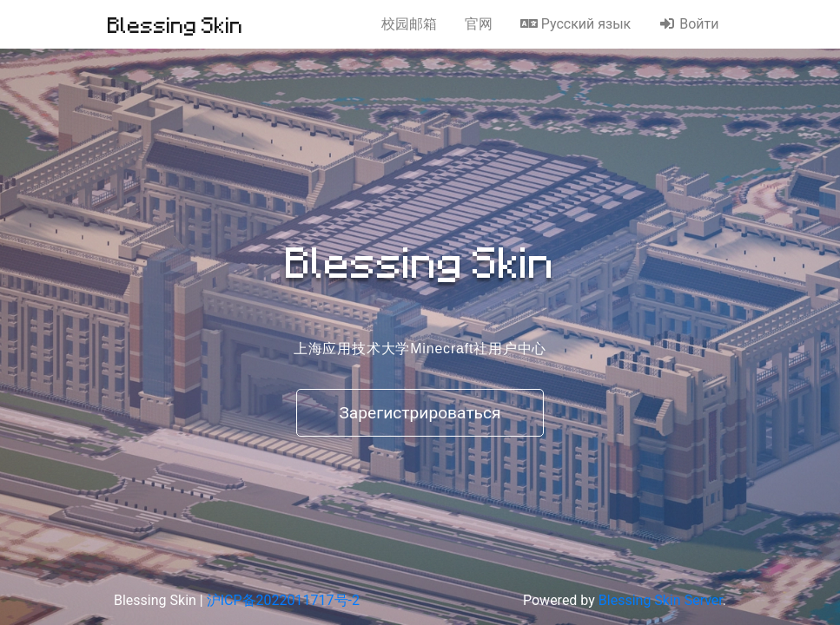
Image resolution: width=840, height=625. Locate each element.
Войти (688, 24)
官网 (479, 24)
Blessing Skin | (160, 600)
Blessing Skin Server (661, 600)
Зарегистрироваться (420, 413)
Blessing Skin (175, 24)
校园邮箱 (409, 24)
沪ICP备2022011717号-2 (283, 600)
